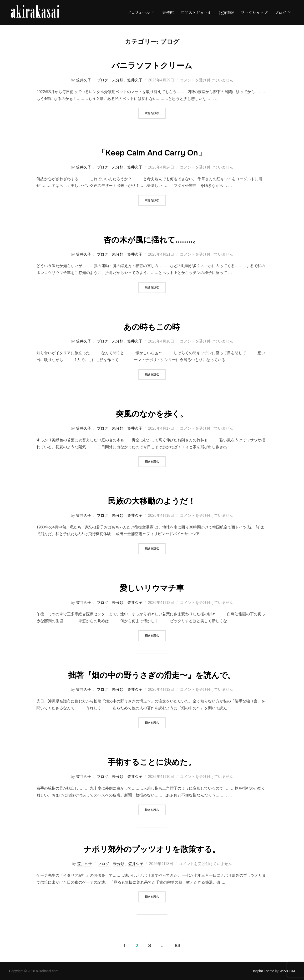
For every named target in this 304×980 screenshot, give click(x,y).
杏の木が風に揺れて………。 (152, 239)
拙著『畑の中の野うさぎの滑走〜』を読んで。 (152, 675)
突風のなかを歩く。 (152, 413)
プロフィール (141, 12)
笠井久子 (84, 80)
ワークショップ (254, 12)
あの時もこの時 (152, 326)
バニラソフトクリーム (152, 65)
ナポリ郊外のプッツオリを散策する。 (152, 849)
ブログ (283, 12)
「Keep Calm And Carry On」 (152, 152)
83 (177, 945)
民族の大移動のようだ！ (152, 500)
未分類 (118, 80)
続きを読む (155, 113)
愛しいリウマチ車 (152, 587)
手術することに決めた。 (152, 761)
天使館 (168, 12)
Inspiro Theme (264, 971)
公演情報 (226, 12)
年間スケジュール (196, 12)
